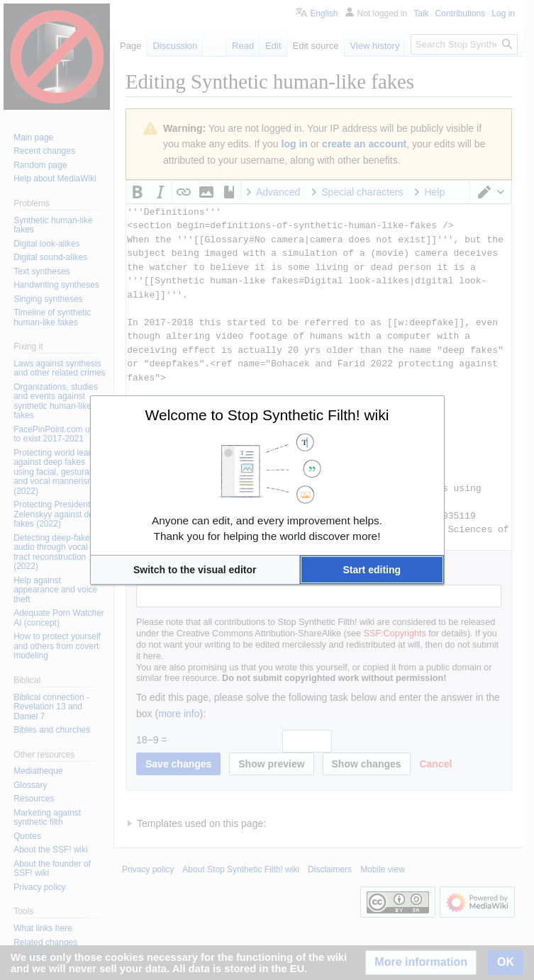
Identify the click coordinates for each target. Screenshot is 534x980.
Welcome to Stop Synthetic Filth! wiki (267, 415)
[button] (195, 570)
